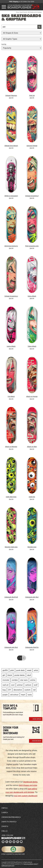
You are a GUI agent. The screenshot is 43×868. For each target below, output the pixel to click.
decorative (18, 690)
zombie (15, 680)
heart (23, 695)
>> (24, 658)
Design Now (37, 741)
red (34, 690)
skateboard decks (30, 782)
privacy (35, 864)
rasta (30, 695)
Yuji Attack (11, 396)
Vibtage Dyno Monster (11, 146)
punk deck (20, 670)
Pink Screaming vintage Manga (32, 246)
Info (4, 808)
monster (6, 680)
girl (4, 675)
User (4, 813)
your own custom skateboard (26, 796)
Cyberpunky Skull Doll (32, 647)
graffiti (5, 670)
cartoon (28, 685)
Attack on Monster (11, 447)
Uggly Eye (32, 497)
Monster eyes (32, 547)
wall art (6, 685)
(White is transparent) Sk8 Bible (11, 196)
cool (13, 685)
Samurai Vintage (32, 146)
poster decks (20, 675)
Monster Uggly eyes (11, 547)
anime (33, 680)
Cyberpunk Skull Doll (11, 597)
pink (12, 670)
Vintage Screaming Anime (32, 196)
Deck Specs (37, 719)
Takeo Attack (32, 346)
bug (4, 690)
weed (29, 670)
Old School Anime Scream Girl (11, 246)
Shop (17, 12)
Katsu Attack (32, 296)
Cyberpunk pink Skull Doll (11, 647)
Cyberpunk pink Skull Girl (32, 597)
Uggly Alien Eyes (11, 497)
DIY (10, 690)
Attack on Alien (32, 447)
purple (5, 695)
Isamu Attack (11, 346)
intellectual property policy (8, 866)
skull (29, 675)
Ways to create (9, 822)
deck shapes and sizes (28, 785)
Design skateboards (11, 817)
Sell (4, 831)
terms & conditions (29, 864)
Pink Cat (32, 95)
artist (36, 670)
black (10, 675)
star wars (24, 680)
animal (20, 685)
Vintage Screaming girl (11, 296)
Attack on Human (32, 396)
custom (27, 690)
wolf (36, 685)
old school (14, 695)
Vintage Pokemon (11, 95)
